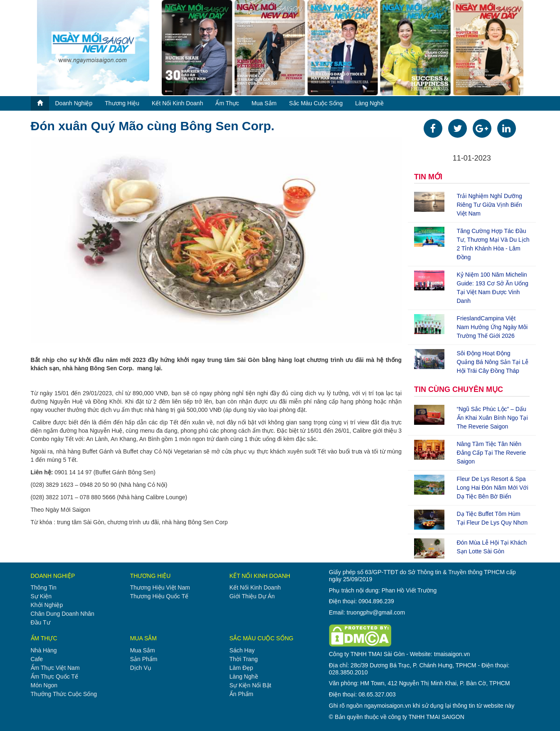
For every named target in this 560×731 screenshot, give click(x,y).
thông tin (44, 587)
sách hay (242, 650)
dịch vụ (141, 668)
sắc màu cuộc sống (316, 103)
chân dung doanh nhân (63, 614)
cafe (37, 659)
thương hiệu (122, 103)
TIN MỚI (428, 177)
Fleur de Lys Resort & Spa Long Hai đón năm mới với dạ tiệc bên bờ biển (493, 488)
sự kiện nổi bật (250, 685)
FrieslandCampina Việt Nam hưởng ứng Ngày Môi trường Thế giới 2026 (492, 327)
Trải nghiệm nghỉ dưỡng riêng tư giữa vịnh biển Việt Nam (490, 205)
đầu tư (41, 622)
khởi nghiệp (47, 605)
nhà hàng (44, 650)
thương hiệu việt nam (160, 587)
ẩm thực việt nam (55, 668)
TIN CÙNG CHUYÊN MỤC (459, 389)
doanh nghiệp (74, 103)
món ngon (44, 685)
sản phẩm (144, 659)
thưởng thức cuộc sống (64, 694)
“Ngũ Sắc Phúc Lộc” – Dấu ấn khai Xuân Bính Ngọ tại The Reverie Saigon (492, 418)
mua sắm (264, 103)
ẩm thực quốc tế (54, 676)
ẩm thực (227, 103)
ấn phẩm (241, 694)
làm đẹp (241, 668)
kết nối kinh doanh (177, 103)
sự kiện (41, 596)
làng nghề (369, 103)
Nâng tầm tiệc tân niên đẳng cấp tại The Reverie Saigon (492, 453)
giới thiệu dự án (252, 596)
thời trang (244, 659)
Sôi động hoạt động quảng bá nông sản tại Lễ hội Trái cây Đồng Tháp (493, 362)
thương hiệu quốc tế (159, 596)
